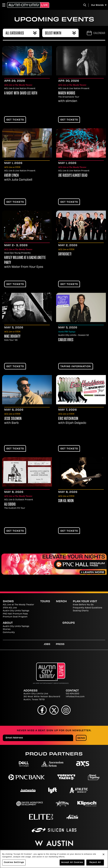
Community (9, 632)
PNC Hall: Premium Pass (15, 614)
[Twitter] (54, 710)
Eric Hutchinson (68, 419)
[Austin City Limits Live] (28, 5)
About (8, 623)
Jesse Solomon (13, 419)
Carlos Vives (66, 340)
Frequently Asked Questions (87, 608)
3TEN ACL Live (10, 608)
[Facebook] (42, 710)
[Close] (103, 855)
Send (81, 738)
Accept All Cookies (72, 863)
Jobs (47, 644)
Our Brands (99, 5)
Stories (7, 629)
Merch (61, 602)
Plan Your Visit (85, 602)
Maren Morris (67, 93)
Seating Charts (81, 611)
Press (60, 644)
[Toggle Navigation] (5, 5)
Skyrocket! (65, 254)
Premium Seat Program (15, 617)
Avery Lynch (11, 176)
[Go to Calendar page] (96, 33)
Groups (69, 623)
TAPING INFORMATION (76, 367)
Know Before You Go (83, 605)
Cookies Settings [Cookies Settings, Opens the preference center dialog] (14, 863)
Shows (8, 602)
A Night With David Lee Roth (21, 93)
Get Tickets (15, 120)
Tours (45, 602)
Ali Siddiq (10, 505)
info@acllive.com (75, 697)
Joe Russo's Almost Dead (73, 176)
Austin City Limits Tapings (16, 611)
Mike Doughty (12, 337)
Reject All (95, 863)
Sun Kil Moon (66, 501)
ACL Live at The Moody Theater (18, 605)
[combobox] (21, 33)
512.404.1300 (72, 694)
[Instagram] (66, 710)
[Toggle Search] (85, 5)
